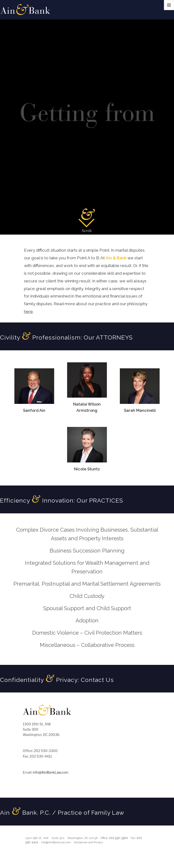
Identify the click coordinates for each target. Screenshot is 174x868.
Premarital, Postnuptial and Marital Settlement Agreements (87, 584)
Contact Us (97, 680)
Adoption (87, 620)
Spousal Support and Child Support (87, 608)
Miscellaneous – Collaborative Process (87, 645)
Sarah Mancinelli (140, 410)
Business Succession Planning (87, 551)
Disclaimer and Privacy (88, 842)
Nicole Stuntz (87, 469)
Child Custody (87, 596)
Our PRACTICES (100, 501)
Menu (169, 10)
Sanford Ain (34, 410)
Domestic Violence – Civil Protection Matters (87, 633)
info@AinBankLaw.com (51, 772)
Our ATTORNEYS (108, 337)
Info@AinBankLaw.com (56, 842)
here (28, 311)
